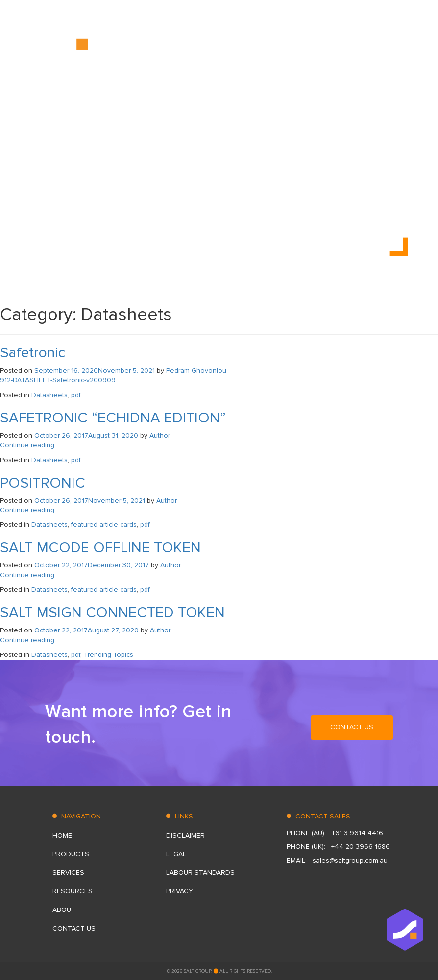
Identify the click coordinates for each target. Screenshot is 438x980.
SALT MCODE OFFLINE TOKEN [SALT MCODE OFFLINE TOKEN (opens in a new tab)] (100, 548)
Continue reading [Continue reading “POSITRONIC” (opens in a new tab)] (27, 510)
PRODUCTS (178, 48)
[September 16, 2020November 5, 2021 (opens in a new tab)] (95, 370)
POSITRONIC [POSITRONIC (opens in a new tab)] (43, 483)
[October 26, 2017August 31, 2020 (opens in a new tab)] (86, 435)
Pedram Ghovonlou (196, 370)
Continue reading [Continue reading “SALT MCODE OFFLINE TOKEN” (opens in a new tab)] (27, 575)
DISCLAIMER (185, 835)
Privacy (180, 891)
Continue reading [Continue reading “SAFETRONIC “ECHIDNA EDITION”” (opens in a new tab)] (27, 445)
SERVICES (227, 48)
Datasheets (49, 395)
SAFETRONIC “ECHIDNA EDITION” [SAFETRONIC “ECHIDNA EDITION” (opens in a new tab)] (113, 418)
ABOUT (324, 48)
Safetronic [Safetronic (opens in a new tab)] (33, 353)
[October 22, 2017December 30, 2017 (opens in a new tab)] (92, 565)
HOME (135, 48)
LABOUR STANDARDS (200, 873)
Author (160, 435)
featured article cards (104, 525)
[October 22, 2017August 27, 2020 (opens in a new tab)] (86, 630)
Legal (176, 854)
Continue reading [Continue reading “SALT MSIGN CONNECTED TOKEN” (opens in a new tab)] (27, 640)
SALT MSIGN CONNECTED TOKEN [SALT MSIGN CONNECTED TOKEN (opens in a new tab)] (112, 613)
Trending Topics (109, 655)
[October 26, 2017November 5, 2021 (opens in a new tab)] (90, 501)
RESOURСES (277, 48)
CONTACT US (371, 48)
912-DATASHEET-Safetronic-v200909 (58, 380)
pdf (76, 395)
